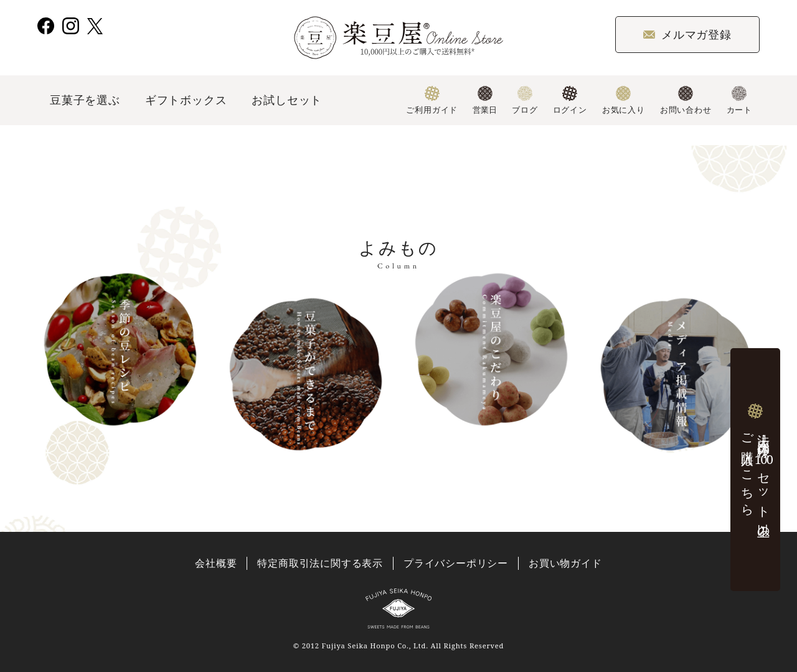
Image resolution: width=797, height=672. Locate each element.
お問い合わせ (686, 101)
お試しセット (287, 100)
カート (739, 101)
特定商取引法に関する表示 (320, 563)
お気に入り (624, 101)
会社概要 (216, 563)
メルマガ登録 (687, 34)
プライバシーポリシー (456, 563)
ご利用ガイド (432, 101)
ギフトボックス (186, 100)
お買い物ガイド (565, 563)
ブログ (525, 101)
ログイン (570, 101)
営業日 (485, 101)
